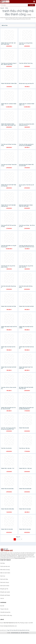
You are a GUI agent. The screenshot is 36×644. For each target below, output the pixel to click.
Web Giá (24, 630)
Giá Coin (28, 630)
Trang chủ (2, 8)
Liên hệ (2, 598)
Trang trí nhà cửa (4, 609)
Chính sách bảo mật (5, 566)
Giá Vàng (20, 630)
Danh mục (3, 576)
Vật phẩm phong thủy (5, 612)
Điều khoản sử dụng (5, 570)
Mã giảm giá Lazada (5, 592)
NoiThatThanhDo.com (16, 633)
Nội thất (2, 606)
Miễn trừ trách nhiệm (5, 573)
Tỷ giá (8, 630)
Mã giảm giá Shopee (5, 595)
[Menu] (34, 2)
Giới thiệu (3, 563)
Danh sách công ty (5, 582)
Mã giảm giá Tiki (4, 589)
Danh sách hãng (4, 579)
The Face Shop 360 (14, 630)
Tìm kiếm (31, 5)
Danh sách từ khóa (5, 586)
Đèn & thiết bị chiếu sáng (6, 615)
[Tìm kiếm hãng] (14, 5)
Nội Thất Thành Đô (25, 633)
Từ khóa (6, 8)
